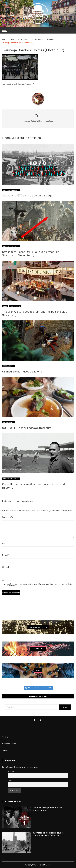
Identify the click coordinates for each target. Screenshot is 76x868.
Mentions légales (9, 744)
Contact (5, 750)
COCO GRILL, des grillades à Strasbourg (27, 428)
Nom (5, 543)
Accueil (5, 737)
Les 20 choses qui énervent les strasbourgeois (47, 809)
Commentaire (8, 517)
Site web (6, 567)
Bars (5, 306)
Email (10, 780)
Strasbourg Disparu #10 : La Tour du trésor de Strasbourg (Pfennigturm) (31, 253)
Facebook (35, 720)
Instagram (40, 720)
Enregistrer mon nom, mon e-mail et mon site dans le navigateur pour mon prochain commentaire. (38, 585)
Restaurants (15, 306)
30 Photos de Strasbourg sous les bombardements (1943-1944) (49, 834)
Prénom (11, 771)
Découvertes (8, 366)
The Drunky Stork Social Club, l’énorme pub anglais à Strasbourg (35, 313)
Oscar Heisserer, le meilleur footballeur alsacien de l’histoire (34, 486)
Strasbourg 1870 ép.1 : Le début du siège (27, 195)
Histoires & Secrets (11, 190)
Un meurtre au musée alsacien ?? (23, 371)
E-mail (5, 555)
